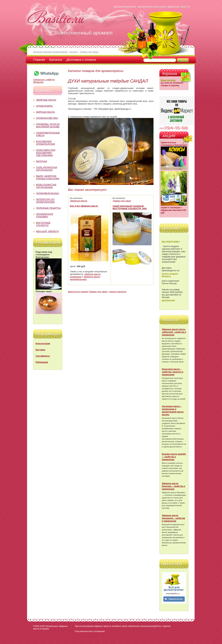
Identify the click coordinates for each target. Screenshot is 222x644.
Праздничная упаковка (44, 215)
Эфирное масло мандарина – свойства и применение (173, 518)
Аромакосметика (47, 118)
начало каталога (118, 292)
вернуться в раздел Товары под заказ (88, 292)
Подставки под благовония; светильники (46, 153)
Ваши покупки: (168, 80)
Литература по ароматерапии (45, 201)
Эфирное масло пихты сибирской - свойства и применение (174, 332)
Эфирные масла (46, 100)
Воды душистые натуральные (46, 186)
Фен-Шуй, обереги (47, 231)
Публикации (42, 362)
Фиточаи (42, 161)
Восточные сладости (43, 224)
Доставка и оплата (81, 60)
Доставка (40, 350)
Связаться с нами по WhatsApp (46, 79)
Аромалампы (44, 106)
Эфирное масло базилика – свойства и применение (173, 486)
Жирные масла (46, 112)
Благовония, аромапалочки (46, 143)
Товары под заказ (122, 201)
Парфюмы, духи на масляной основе (48, 125)
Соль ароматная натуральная (47, 169)
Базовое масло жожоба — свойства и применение (174, 457)
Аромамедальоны (48, 193)
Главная (39, 60)
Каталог (56, 60)
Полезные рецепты (48, 208)
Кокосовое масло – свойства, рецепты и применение (173, 372)
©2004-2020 (39, 626)
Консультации (43, 344)
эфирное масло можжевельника (85, 278)
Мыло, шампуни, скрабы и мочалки (48, 177)
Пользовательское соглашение (90, 631)
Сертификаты (43, 356)
